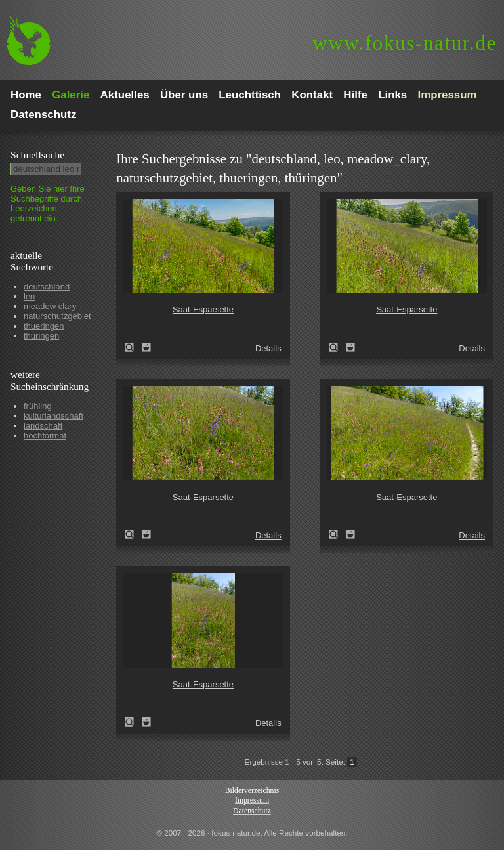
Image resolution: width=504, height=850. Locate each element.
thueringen (44, 326)
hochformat (45, 436)
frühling (38, 406)
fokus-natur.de (405, 43)
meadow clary (50, 306)
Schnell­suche (37, 155)
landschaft (43, 426)
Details (268, 348)
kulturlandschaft (53, 416)
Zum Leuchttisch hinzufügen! (146, 347)
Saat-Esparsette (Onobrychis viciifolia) (133, 347)
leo (29, 296)
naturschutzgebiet (57, 316)
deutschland (47, 287)
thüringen (41, 336)
